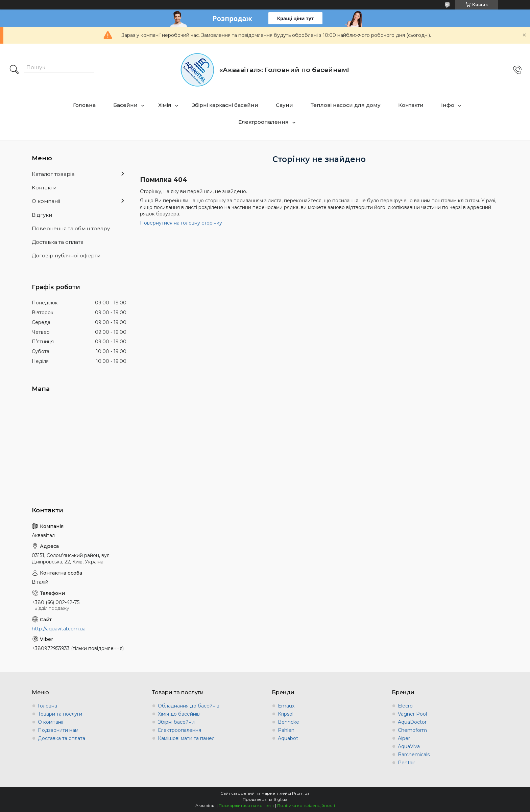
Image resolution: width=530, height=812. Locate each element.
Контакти (411, 105)
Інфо (448, 105)
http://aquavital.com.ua (59, 629)
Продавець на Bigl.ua (265, 799)
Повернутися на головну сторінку (181, 223)
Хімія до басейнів (179, 714)
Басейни (125, 105)
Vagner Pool (412, 714)
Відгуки (42, 215)
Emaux (286, 706)
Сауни (284, 105)
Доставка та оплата (58, 242)
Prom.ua (301, 793)
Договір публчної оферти (66, 256)
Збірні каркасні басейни (225, 105)
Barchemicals (414, 755)
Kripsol (286, 714)
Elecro (405, 706)
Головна (84, 105)
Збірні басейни (176, 722)
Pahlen (286, 730)
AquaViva (409, 746)
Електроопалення (263, 122)
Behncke (288, 722)
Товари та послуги (60, 714)
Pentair (406, 763)
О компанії (46, 201)
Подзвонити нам (58, 730)
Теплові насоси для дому (346, 105)
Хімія (165, 105)
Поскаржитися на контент (246, 805)
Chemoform (412, 730)
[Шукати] (14, 70)
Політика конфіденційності (306, 805)
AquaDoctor (412, 722)
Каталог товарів (53, 174)
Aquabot (288, 738)
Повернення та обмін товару (71, 228)
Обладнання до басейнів (189, 706)
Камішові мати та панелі (187, 738)
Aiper (404, 738)
